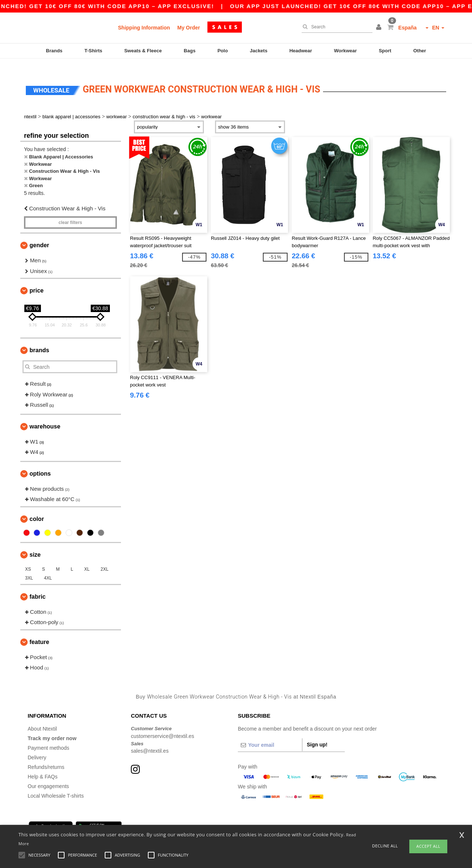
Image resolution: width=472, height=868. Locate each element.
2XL (105, 558)
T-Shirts (93, 51)
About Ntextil (42, 718)
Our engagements (48, 776)
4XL (48, 567)
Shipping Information (144, 28)
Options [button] (40, 463)
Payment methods (48, 737)
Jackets (258, 51)
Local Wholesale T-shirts (56, 785)
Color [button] (37, 508)
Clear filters (70, 212)
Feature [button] (39, 631)
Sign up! (317, 734)
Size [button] (35, 544)
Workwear (346, 51)
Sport (385, 51)
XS (28, 558)
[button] (380, 28)
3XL (29, 567)
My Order (189, 28)
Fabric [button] (38, 586)
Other (420, 51)
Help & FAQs (43, 766)
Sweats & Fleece (143, 51)
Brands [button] (39, 339)
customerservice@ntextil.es (162, 725)
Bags (190, 51)
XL (87, 558)
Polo (223, 51)
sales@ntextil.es (150, 740)
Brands (54, 51)
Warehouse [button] (45, 415)
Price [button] (37, 280)
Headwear (301, 51)
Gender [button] (39, 234)
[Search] (335, 27)
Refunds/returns (46, 756)
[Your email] (270, 734)
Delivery (37, 747)
